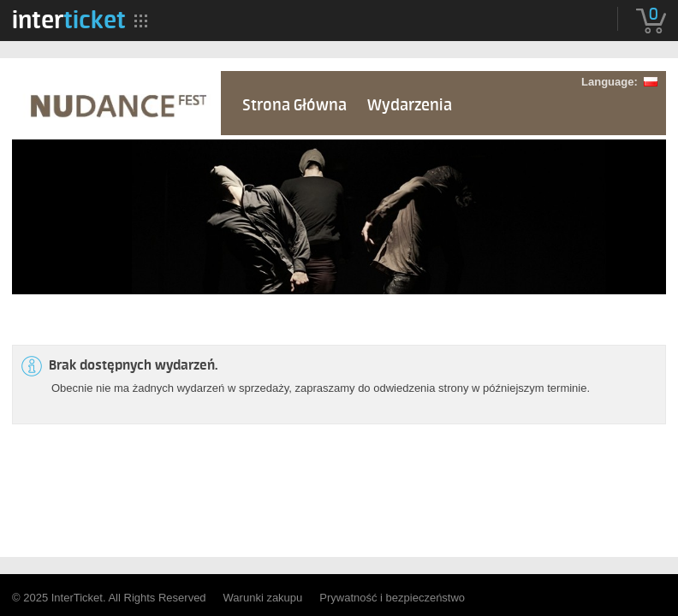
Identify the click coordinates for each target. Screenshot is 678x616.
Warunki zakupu (263, 598)
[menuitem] (69, 20)
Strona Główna (294, 106)
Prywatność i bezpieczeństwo (392, 598)
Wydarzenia (410, 106)
